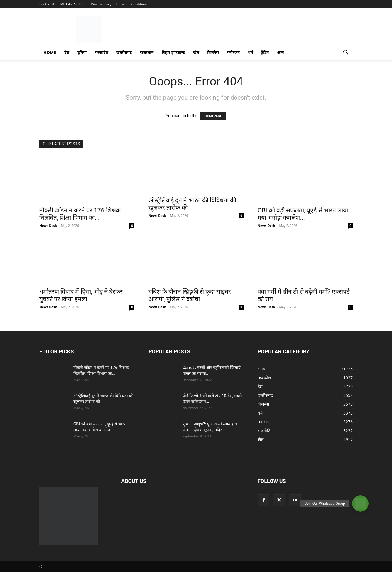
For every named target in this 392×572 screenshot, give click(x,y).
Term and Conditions (132, 4)
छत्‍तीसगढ (124, 52)
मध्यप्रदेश (102, 52)
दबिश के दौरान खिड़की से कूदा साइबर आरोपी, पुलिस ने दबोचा (190, 295)
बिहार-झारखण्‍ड (173, 52)
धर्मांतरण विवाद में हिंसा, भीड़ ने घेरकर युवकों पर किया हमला (81, 295)
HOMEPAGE (213, 116)
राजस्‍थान (147, 52)
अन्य (280, 52)
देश (67, 52)
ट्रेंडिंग (265, 52)
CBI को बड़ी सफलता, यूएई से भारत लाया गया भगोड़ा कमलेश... (303, 214)
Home (50, 52)
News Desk (48, 225)
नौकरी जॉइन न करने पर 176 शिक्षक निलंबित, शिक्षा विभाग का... (80, 214)
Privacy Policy (101, 4)
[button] (346, 53)
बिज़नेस (213, 52)
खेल (196, 52)
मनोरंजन (233, 52)
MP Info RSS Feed (73, 4)
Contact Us (48, 4)
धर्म (250, 52)
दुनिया (82, 52)
